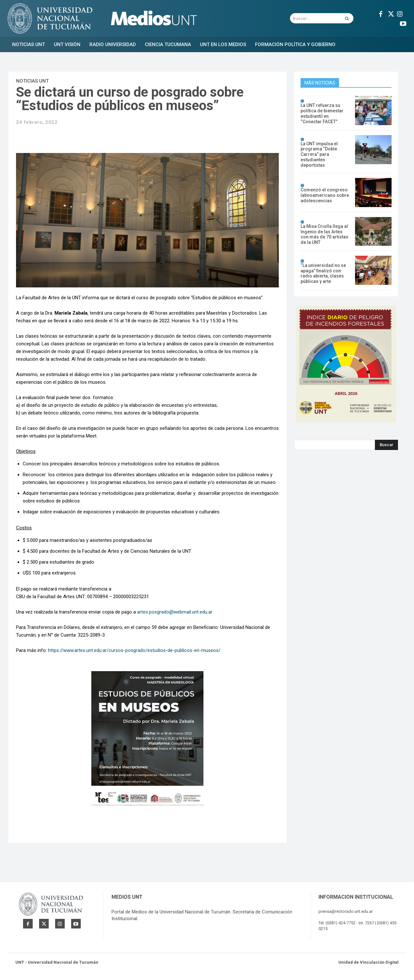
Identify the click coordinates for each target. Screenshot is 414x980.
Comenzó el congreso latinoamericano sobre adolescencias (325, 195)
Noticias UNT (32, 81)
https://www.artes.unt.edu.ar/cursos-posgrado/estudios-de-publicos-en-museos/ (134, 650)
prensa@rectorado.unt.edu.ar (346, 911)
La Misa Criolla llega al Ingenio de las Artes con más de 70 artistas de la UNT (324, 234)
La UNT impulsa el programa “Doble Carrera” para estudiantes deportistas (319, 154)
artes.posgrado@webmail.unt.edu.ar (175, 612)
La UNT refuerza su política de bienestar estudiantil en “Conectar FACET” (322, 113)
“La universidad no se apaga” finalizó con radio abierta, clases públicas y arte (323, 273)
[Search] (386, 445)
